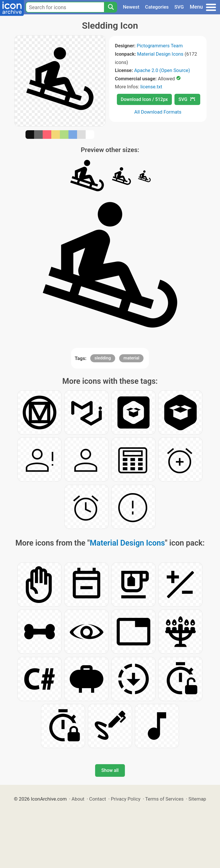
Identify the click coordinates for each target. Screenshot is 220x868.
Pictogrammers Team (160, 46)
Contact (98, 799)
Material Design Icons (160, 54)
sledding (103, 358)
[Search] (111, 7)
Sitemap (197, 799)
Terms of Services (164, 799)
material (131, 358)
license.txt (151, 87)
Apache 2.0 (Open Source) (162, 70)
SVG (179, 7)
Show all (110, 770)
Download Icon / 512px (144, 99)
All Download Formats (158, 112)
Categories (157, 7)
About (78, 799)
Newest (131, 7)
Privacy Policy (126, 799)
